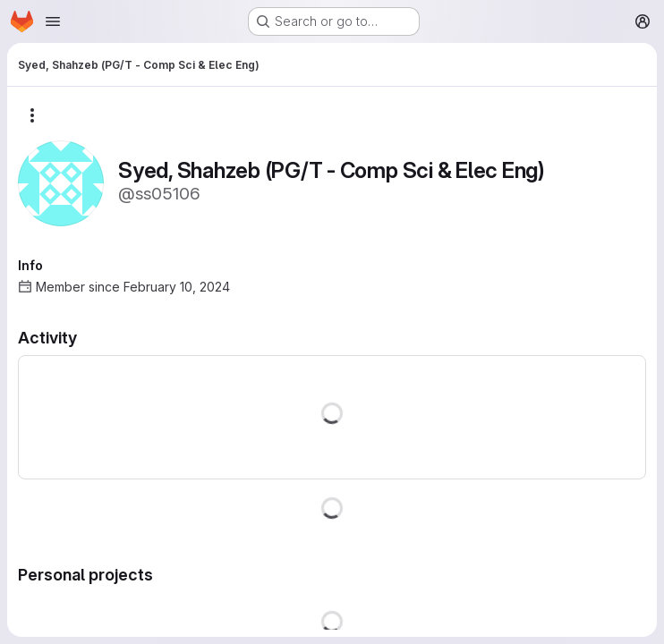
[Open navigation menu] (53, 21)
